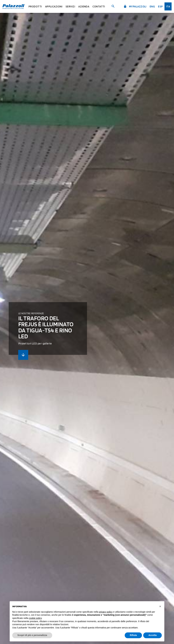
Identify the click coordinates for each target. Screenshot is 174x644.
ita (168, 6)
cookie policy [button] (35, 618)
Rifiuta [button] (133, 635)
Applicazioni (54, 6)
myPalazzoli (135, 6)
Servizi (70, 6)
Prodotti (35, 6)
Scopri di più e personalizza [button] (32, 635)
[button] (160, 606)
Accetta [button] (152, 635)
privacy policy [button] (106, 612)
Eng (152, 6)
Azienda (84, 6)
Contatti (99, 6)
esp (160, 6)
